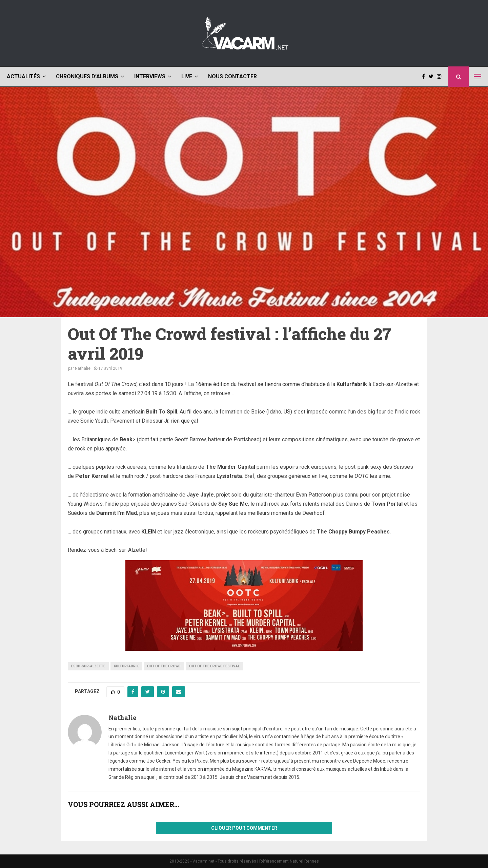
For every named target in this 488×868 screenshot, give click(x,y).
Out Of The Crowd (164, 666)
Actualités (23, 76)
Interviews (150, 76)
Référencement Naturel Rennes (289, 861)
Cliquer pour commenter (244, 828)
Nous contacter (232, 76)
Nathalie (83, 368)
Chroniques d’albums (87, 76)
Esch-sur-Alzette (88, 666)
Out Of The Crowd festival (214, 666)
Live (187, 76)
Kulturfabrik (126, 666)
